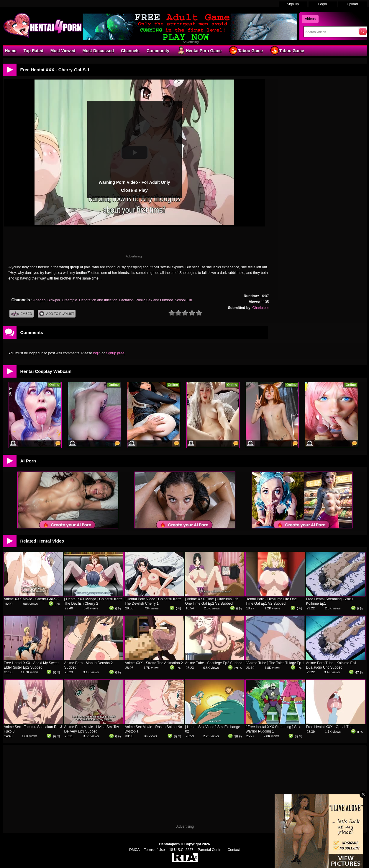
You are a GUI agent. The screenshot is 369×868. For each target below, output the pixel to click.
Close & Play (134, 190)
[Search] (330, 32)
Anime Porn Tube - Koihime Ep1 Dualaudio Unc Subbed (331, 665)
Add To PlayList (57, 314)
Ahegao (39, 300)
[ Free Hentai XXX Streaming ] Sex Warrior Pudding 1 (273, 729)
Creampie (70, 300)
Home (11, 51)
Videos (310, 19)
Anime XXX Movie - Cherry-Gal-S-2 (32, 599)
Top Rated (33, 51)
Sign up (293, 4)
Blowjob (54, 300)
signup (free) (115, 353)
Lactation (126, 300)
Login (323, 4)
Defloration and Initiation (98, 300)
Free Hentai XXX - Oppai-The (329, 727)
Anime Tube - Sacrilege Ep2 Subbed (214, 663)
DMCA (134, 850)
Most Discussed (98, 51)
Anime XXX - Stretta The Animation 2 (154, 663)
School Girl (183, 300)
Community (158, 51)
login (97, 353)
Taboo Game (246, 50)
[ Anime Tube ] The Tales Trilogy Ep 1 (275, 663)
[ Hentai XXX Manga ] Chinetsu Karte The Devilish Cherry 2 (94, 601)
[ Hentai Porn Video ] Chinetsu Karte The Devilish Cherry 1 (153, 601)
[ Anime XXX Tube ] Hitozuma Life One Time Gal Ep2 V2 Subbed (212, 601)
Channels (130, 51)
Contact (234, 850)
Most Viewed (63, 51)
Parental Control (210, 850)
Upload (352, 4)
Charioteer (260, 308)
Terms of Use (154, 850)
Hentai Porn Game (199, 50)
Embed (22, 314)
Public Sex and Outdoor (154, 300)
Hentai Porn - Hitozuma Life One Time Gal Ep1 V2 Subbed (271, 601)
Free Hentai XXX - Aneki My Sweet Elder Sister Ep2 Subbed (31, 665)
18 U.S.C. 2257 (181, 850)
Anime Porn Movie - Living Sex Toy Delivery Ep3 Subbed (92, 729)
